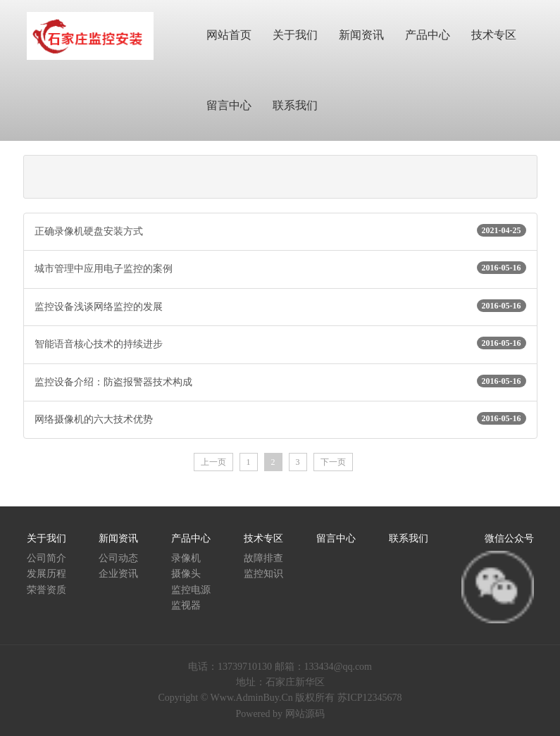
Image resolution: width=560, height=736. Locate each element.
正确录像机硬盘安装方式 (280, 230)
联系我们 (409, 538)
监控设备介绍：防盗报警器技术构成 (280, 381)
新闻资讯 (118, 538)
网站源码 (305, 714)
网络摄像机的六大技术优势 (280, 418)
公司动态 (118, 558)
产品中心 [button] (428, 35)
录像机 (186, 558)
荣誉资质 (46, 590)
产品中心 (191, 538)
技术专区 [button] (494, 35)
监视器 (186, 605)
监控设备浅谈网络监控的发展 (280, 306)
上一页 (213, 462)
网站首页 (229, 35)
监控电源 (191, 590)
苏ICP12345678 (370, 698)
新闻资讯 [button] (361, 35)
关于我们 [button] (295, 35)
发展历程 (46, 574)
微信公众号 (509, 538)
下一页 (333, 462)
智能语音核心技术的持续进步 (280, 343)
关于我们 (46, 538)
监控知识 (263, 574)
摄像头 (186, 574)
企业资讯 (118, 574)
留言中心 (336, 538)
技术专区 (263, 538)
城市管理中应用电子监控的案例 (280, 268)
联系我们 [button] (295, 105)
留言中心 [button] (229, 105)
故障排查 (263, 558)
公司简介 (46, 558)
